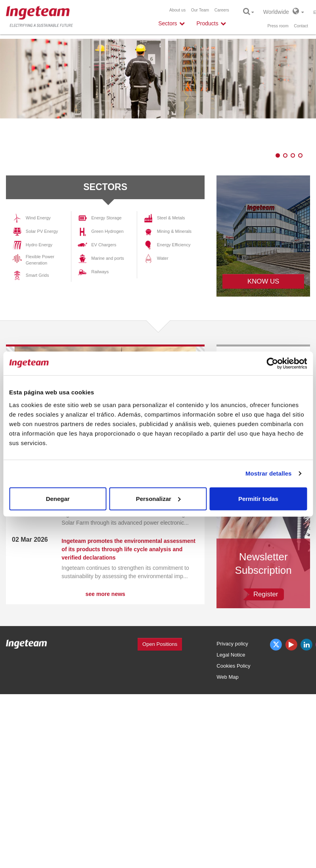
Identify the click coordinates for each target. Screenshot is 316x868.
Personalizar (158, 498)
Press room (278, 26)
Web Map (227, 677)
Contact (301, 26)
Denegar (58, 498)
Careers (222, 10)
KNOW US (263, 281)
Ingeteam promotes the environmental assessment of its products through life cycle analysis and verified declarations (128, 549)
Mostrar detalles (269, 473)
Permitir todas (258, 498)
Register (266, 594)
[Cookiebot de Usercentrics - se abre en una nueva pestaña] (272, 364)
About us (177, 10)
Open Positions (160, 644)
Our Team (200, 10)
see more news (105, 594)
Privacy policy (232, 644)
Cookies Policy (233, 666)
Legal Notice (231, 655)
